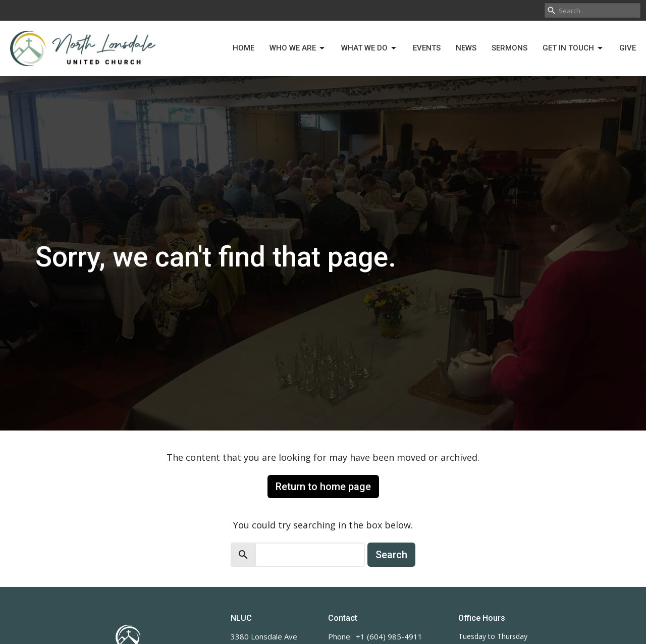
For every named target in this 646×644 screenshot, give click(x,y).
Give (628, 48)
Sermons (509, 48)
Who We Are (298, 48)
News (466, 48)
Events (427, 48)
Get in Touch (573, 48)
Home (244, 48)
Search (391, 555)
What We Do (369, 48)
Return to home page (323, 487)
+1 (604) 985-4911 (389, 636)
